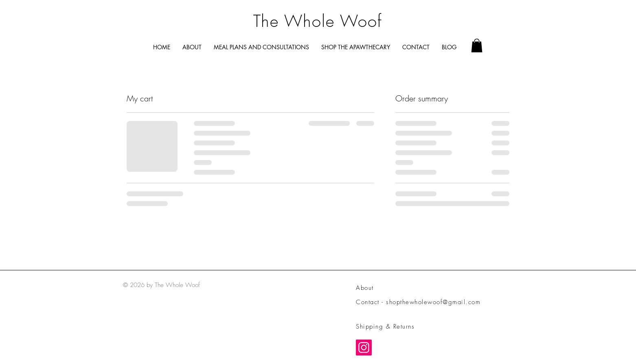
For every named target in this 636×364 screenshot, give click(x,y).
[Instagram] (364, 348)
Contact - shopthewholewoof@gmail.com (418, 302)
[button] (477, 45)
